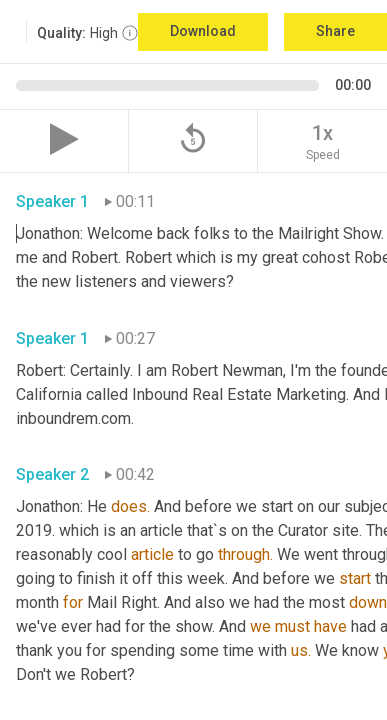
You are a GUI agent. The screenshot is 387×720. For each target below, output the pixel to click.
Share (335, 31)
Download (203, 31)
